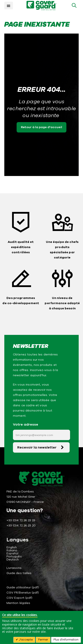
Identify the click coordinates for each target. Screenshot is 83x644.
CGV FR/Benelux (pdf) (23, 593)
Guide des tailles (19, 573)
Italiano (12, 550)
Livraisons (14, 568)
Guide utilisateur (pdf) (23, 587)
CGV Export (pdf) (19, 598)
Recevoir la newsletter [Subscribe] (37, 447)
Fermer (43, 640)
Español (12, 553)
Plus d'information (66, 640)
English (12, 547)
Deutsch (13, 559)
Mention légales (18, 603)
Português (14, 556)
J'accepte (25, 640)
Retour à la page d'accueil (41, 127)
